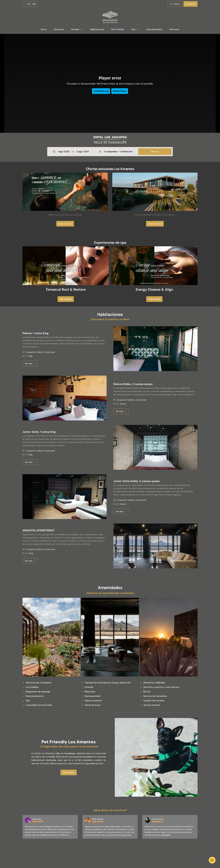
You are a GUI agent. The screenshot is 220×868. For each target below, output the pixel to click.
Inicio (44, 29)
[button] (110, 152)
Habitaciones (97, 29)
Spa (135, 29)
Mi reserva (191, 4)
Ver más (31, 364)
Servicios (174, 29)
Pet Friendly (118, 29)
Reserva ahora (65, 224)
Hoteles (77, 29)
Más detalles (66, 299)
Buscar (155, 152)
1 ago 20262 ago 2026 (71, 152)
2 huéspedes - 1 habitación (116, 152)
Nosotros (59, 29)
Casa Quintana (154, 29)
